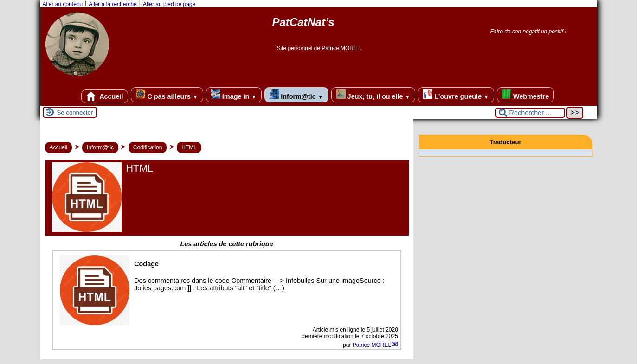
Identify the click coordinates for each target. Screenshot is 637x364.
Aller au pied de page (169, 4)
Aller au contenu (63, 4)
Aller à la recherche (113, 4)
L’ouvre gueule (456, 95)
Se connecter (75, 112)
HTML (189, 147)
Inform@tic (296, 95)
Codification (148, 147)
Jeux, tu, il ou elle (373, 95)
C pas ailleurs (167, 95)
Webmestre (525, 95)
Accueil (105, 96)
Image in (234, 95)
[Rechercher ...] (530, 113)
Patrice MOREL (372, 345)
